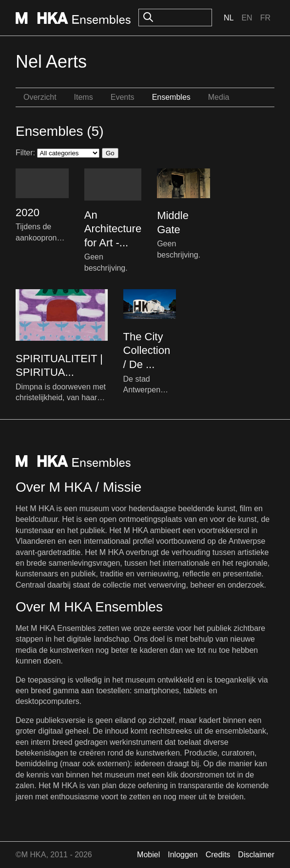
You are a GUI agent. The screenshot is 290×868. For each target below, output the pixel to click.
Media (219, 97)
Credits (218, 855)
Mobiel (148, 855)
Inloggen (183, 855)
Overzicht (40, 97)
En (247, 18)
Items (84, 97)
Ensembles (171, 97)
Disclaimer (256, 855)
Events (123, 97)
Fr (265, 18)
